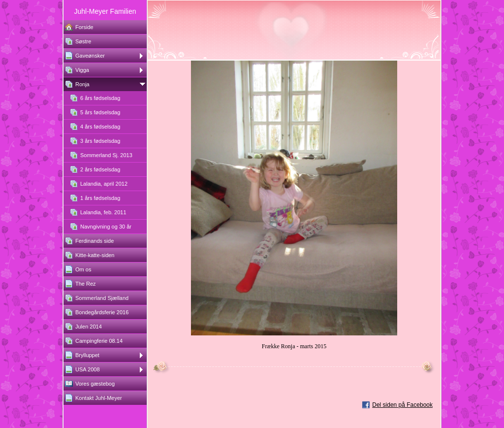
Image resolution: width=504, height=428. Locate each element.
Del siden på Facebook (402, 405)
